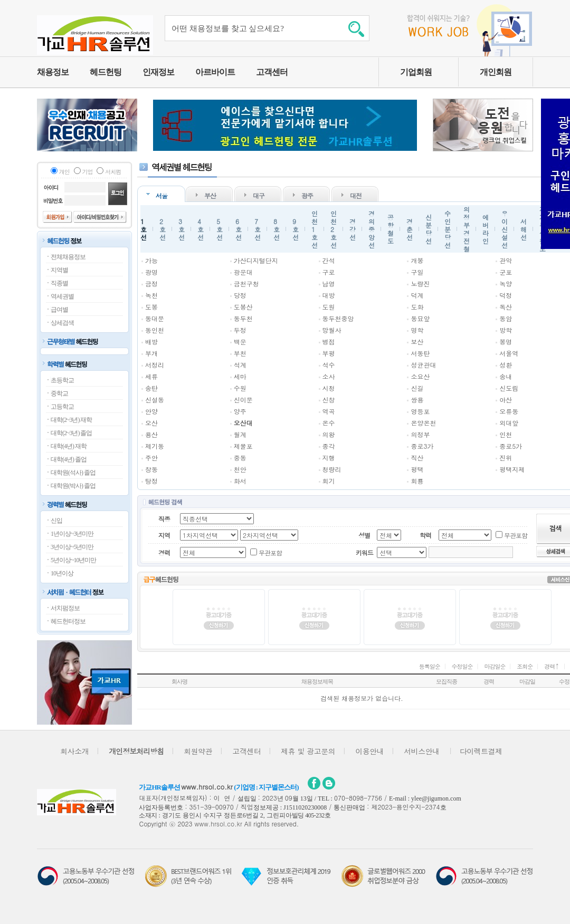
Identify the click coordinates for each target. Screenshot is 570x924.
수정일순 (462, 666)
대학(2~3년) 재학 (71, 420)
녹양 (506, 283)
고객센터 (272, 72)
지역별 (59, 270)
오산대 (243, 423)
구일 (417, 272)
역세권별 (62, 296)
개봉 (417, 260)
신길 (417, 388)
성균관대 (423, 365)
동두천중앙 (338, 318)
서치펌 (113, 172)
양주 (240, 411)
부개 (151, 353)
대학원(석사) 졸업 (73, 473)
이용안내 (369, 751)
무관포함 (516, 535)
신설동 (155, 400)
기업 (88, 172)
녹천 (151, 295)
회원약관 (198, 751)
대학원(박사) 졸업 (73, 486)
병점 (329, 341)
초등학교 (62, 380)
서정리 (155, 365)
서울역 (509, 353)
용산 (151, 434)
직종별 (59, 283)
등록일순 (430, 666)
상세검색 (62, 323)
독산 (506, 307)
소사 (329, 376)
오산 (151, 423)
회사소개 (74, 751)
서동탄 (420, 353)
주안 (151, 458)
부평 (329, 353)
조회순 (525, 666)
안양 (151, 411)
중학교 (59, 393)
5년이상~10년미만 (74, 560)
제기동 (155, 446)
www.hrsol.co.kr (207, 787)
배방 (151, 341)
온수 (329, 423)
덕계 (417, 295)
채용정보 (53, 72)
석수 (329, 365)
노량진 (420, 283)
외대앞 (509, 423)
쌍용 (417, 400)
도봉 (151, 307)
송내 (506, 376)
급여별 (59, 310)
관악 (506, 260)
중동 (240, 458)
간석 (329, 260)
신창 (329, 400)
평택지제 (512, 469)
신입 (56, 521)
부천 (240, 353)
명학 (417, 330)
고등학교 (62, 407)
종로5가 (511, 446)
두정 (240, 330)
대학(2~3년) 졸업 (71, 433)
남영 (329, 283)
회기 (329, 481)
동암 (506, 318)
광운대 (243, 272)
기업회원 (416, 72)
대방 (329, 295)
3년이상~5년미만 (72, 547)
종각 (329, 446)
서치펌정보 (65, 608)
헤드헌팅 (106, 72)
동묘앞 (420, 318)
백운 (240, 341)
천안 (240, 469)
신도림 (509, 388)
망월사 (332, 330)
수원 (240, 388)
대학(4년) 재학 (69, 446)
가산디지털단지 (256, 260)
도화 (417, 307)
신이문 (243, 400)
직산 (417, 458)
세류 (151, 376)
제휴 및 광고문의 (308, 751)
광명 (151, 272)
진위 (506, 458)
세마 (240, 376)
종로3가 (422, 446)
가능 (151, 260)
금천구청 (246, 283)
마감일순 (495, 666)
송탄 (151, 388)
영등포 (420, 411)
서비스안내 (422, 751)
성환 (506, 365)
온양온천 (423, 423)
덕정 (506, 295)
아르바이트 (215, 72)
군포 (506, 272)
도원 (329, 307)
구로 (329, 272)
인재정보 (158, 72)
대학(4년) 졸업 (69, 459)
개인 (64, 172)
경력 (552, 666)
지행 (329, 458)
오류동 (509, 411)
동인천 (155, 330)
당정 (240, 295)
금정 (151, 283)
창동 (151, 469)
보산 (417, 341)
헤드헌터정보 (68, 621)
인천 (506, 434)
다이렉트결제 (481, 751)
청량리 (332, 469)
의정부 (420, 434)
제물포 (243, 446)
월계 (240, 434)
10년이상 (62, 573)
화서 (240, 481)
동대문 (155, 318)
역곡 (329, 411)
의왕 (329, 434)
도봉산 (243, 307)
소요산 (420, 376)
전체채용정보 (68, 257)
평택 (417, 469)
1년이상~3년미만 (72, 534)
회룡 (417, 481)
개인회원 (496, 72)
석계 (240, 365)
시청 (329, 388)
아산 (506, 400)
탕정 (151, 481)
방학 (506, 330)
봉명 (506, 341)
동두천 (243, 318)
